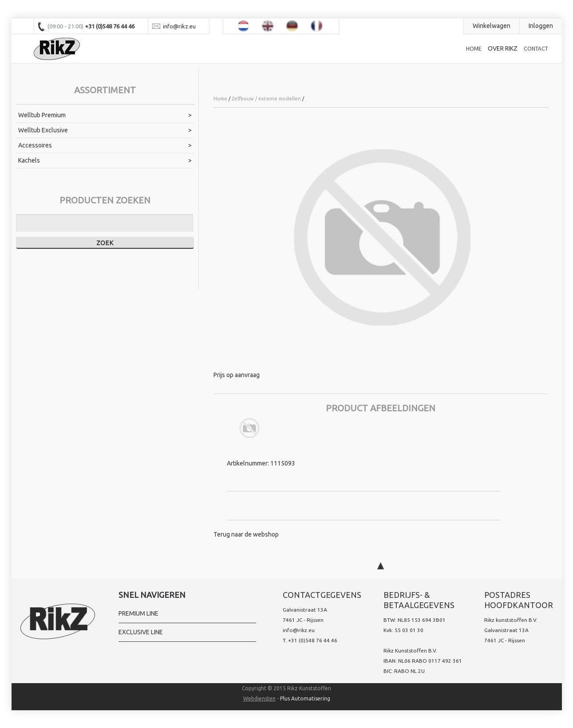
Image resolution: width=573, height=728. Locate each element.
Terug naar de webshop (246, 534)
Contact (536, 48)
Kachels (29, 160)
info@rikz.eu (299, 630)
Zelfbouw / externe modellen (266, 99)
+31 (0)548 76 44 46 (313, 640)
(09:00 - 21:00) (66, 26)
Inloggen (541, 26)
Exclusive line (141, 632)
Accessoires (35, 145)
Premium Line (138, 613)
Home (474, 48)
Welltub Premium (42, 115)
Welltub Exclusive (43, 130)
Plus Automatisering (305, 698)
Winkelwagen (492, 26)
